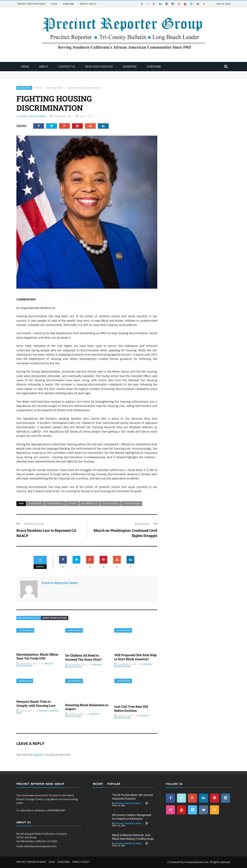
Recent (98, 784)
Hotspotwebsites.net (196, 862)
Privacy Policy (88, 4)
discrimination (55, 503)
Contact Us (67, 66)
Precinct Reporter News (31, 4)
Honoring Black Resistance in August (87, 707)
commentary (36, 503)
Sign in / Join (223, 4)
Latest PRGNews (26, 630)
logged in (39, 755)
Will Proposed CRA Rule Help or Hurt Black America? (136, 657)
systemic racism (132, 503)
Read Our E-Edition (99, 66)
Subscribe (68, 4)
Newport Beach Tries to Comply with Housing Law (36, 703)
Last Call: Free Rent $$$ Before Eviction (131, 708)
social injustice (111, 503)
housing (72, 503)
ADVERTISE (130, 66)
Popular (114, 784)
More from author (55, 618)
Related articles (29, 618)
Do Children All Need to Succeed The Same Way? (83, 657)
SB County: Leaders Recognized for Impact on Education (132, 817)
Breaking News (24, 88)
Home (25, 66)
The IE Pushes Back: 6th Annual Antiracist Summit (132, 797)
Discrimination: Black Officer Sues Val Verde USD (37, 656)
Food (54, 4)
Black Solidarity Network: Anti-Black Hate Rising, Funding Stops (133, 837)
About (44, 66)
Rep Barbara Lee (90, 503)
